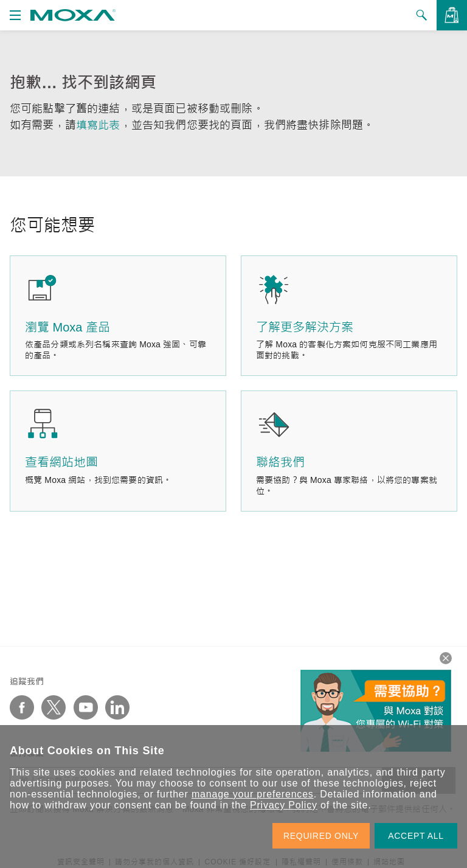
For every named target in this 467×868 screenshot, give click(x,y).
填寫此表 (98, 125)
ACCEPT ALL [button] (416, 836)
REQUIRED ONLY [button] (321, 836)
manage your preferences (253, 794)
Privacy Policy (284, 805)
